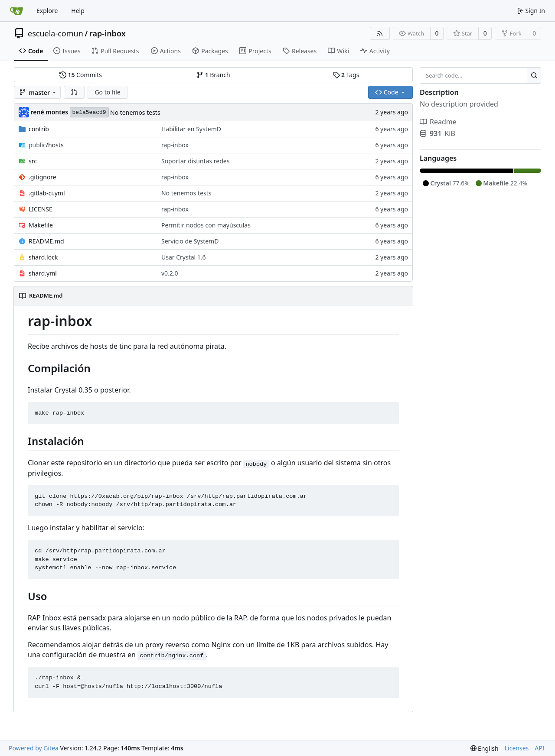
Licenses (517, 748)
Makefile (41, 225)
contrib (39, 129)
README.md (46, 241)
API (539, 748)
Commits (81, 75)
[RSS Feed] (380, 33)
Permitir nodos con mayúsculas (206, 225)
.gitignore (42, 177)
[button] (74, 92)
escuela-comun (55, 33)
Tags (346, 75)
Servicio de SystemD (190, 241)
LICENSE (41, 209)
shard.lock (43, 257)
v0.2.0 (170, 273)
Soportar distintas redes (195, 161)
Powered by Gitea (34, 748)
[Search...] (534, 75)
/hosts (46, 145)
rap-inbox (108, 33)
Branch (213, 75)
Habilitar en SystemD (191, 129)
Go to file (107, 92)
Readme (438, 122)
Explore (47, 11)
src (33, 161)
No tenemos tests (135, 112)
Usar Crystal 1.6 (184, 257)
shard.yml (43, 273)
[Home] (16, 11)
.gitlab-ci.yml (47, 193)
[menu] (485, 748)
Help (78, 11)
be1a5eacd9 (89, 112)
